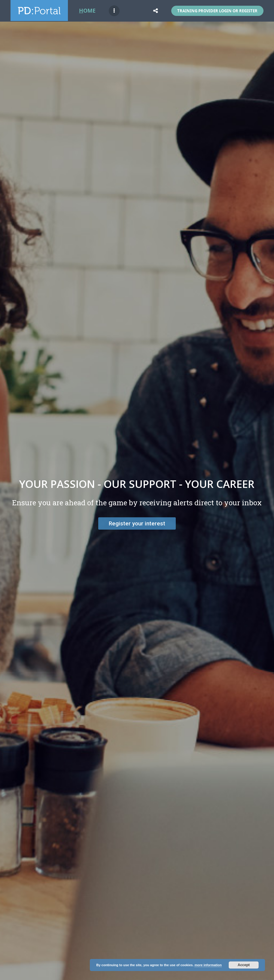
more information (208, 965)
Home (87, 11)
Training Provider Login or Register (217, 11)
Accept (244, 965)
